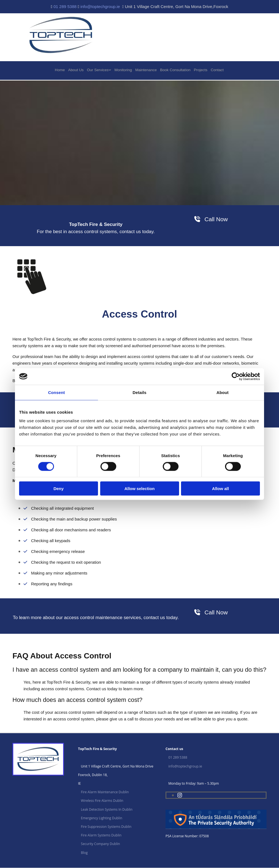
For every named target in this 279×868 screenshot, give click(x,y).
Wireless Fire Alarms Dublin (102, 801)
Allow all (220, 489)
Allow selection (139, 489)
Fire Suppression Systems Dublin (106, 827)
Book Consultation (175, 70)
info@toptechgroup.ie (100, 7)
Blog (84, 853)
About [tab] (223, 392)
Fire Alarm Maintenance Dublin (105, 792)
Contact (217, 70)
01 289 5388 (65, 7)
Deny (59, 489)
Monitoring (124, 70)
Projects (200, 70)
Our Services (99, 70)
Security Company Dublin (100, 844)
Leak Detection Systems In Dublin (107, 810)
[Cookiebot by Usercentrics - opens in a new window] (236, 376)
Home (61, 70)
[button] (211, 219)
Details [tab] (139, 392)
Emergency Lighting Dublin (101, 818)
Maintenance (146, 70)
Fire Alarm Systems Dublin (101, 835)
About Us (77, 70)
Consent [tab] (57, 392)
